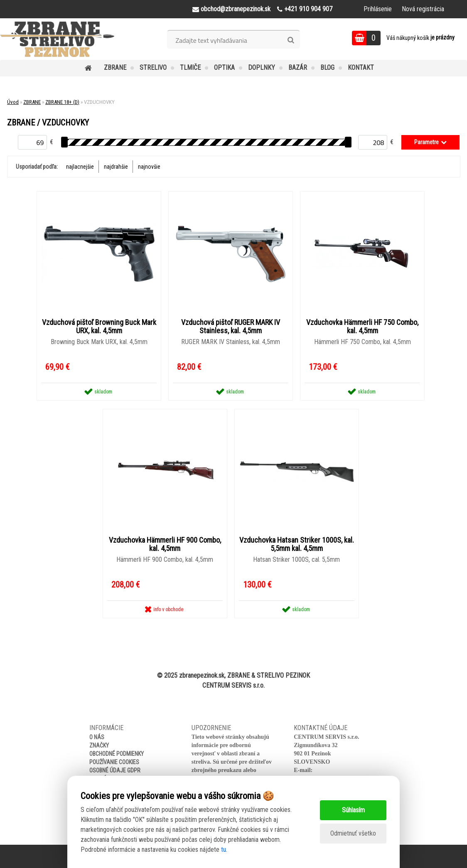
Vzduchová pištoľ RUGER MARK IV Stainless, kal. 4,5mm (231, 327)
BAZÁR (298, 68)
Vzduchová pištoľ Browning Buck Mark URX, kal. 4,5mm (99, 327)
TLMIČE (190, 68)
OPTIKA (224, 68)
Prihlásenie (378, 9)
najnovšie (149, 167)
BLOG (327, 68)
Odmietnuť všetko (353, 833)
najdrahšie (116, 167)
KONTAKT (361, 68)
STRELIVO (153, 68)
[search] (291, 40)
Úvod (13, 102)
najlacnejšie (80, 167)
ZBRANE (115, 68)
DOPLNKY (262, 68)
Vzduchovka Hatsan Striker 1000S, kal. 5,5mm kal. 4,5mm (297, 544)
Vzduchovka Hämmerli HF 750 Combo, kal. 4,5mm (362, 327)
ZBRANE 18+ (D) (62, 102)
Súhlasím (353, 810)
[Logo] (57, 39)
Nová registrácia (423, 9)
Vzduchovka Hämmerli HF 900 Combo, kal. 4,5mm (165, 544)
